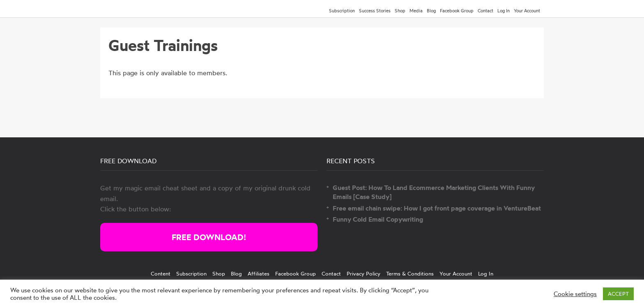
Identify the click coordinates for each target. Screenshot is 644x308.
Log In (504, 11)
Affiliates (259, 273)
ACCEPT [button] (618, 294)
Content (161, 273)
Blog (431, 11)
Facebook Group (457, 11)
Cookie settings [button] (575, 294)
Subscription (342, 11)
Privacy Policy (363, 273)
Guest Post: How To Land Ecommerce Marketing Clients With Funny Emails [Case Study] (434, 192)
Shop (400, 11)
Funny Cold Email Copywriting (378, 219)
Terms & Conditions (410, 273)
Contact (485, 11)
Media (416, 11)
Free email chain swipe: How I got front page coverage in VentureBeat (437, 208)
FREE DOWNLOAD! (209, 237)
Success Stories (375, 11)
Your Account (527, 11)
